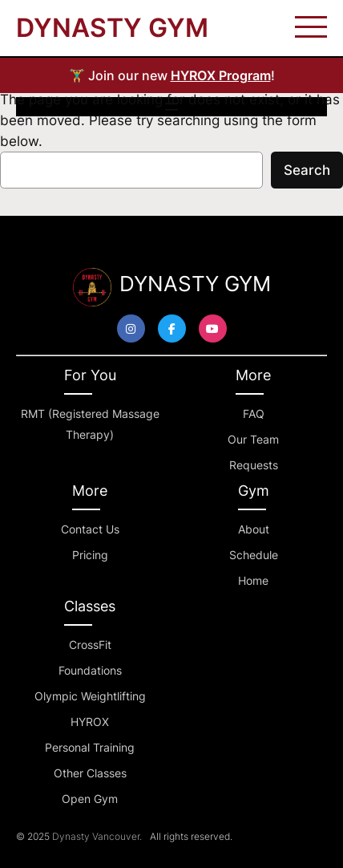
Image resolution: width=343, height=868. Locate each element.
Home (253, 580)
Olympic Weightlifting (90, 696)
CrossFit (90, 645)
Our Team (253, 439)
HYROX (90, 722)
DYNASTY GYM (112, 28)
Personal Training (90, 747)
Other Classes (90, 773)
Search (307, 170)
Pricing (90, 555)
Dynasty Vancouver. (97, 836)
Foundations (90, 670)
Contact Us (90, 529)
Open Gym (90, 799)
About (254, 529)
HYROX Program (221, 75)
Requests (254, 465)
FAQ (254, 414)
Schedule (254, 555)
